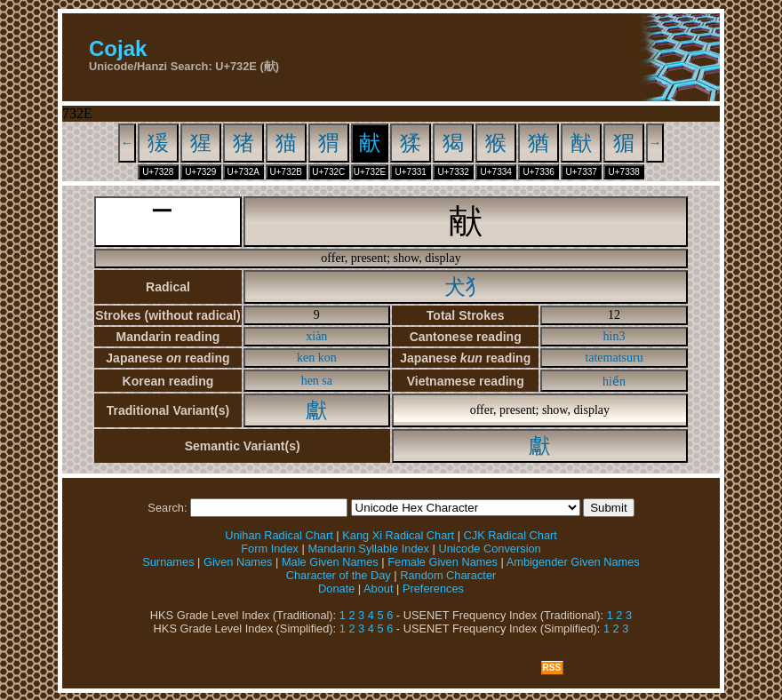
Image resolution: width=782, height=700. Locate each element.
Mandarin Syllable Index (368, 549)
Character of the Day (339, 575)
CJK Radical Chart (511, 535)
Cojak (118, 48)
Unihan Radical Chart (279, 535)
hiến (614, 382)
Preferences (433, 589)
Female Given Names (443, 562)
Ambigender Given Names (573, 562)
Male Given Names (330, 562)
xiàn (316, 336)
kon (327, 358)
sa (327, 381)
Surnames (168, 562)
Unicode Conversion (489, 549)
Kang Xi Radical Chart (398, 535)
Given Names (238, 562)
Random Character (448, 575)
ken (306, 358)
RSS (552, 668)
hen (310, 381)
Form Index (270, 549)
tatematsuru (614, 358)
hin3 (614, 336)
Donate (336, 589)
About (378, 589)
